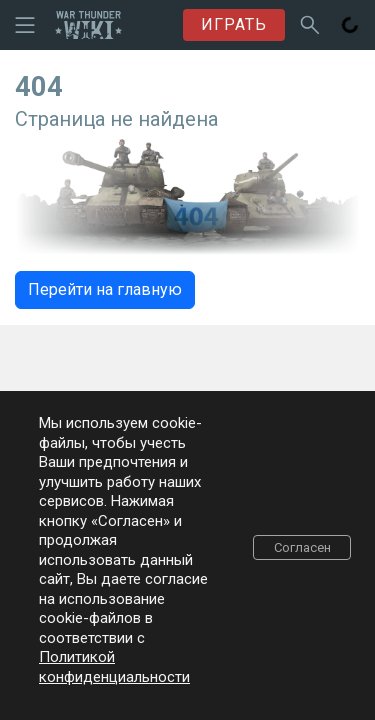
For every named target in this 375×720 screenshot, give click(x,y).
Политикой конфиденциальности (114, 667)
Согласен (302, 547)
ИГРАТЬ (234, 24)
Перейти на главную (105, 289)
